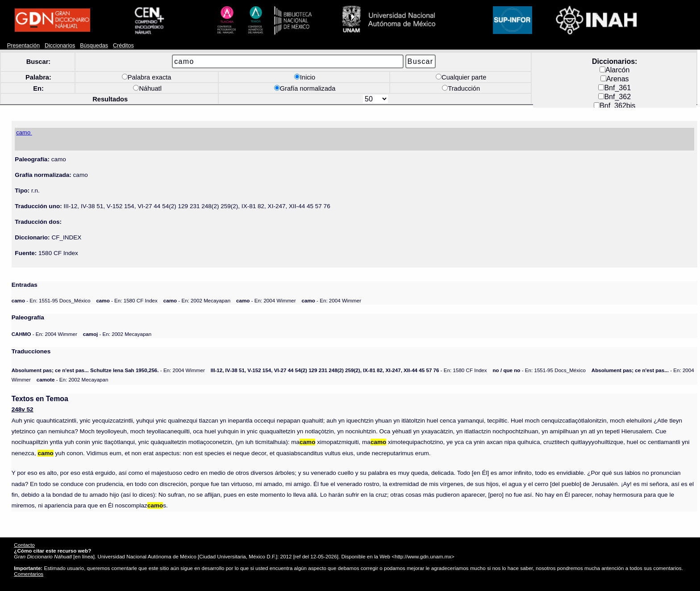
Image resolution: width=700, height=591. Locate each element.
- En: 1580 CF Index (127, 300)
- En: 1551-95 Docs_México (51, 300)
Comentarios (29, 574)
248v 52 (23, 409)
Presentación (23, 46)
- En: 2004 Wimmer (266, 300)
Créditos (123, 46)
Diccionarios (60, 46)
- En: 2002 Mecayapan (197, 300)
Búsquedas (94, 46)
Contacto (24, 545)
